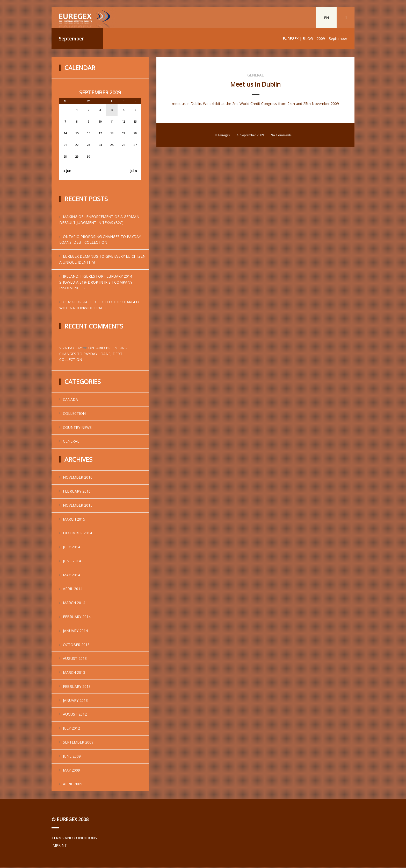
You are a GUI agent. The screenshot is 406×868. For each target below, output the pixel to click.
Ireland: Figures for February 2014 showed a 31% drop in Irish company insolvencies (96, 283)
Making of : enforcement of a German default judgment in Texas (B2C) (99, 220)
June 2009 (72, 757)
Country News (77, 428)
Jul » (134, 171)
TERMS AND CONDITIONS (74, 838)
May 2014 (71, 575)
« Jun (67, 171)
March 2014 (74, 603)
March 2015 (74, 520)
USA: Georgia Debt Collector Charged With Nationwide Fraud (99, 305)
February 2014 (77, 617)
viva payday (71, 348)
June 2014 (72, 561)
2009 (321, 39)
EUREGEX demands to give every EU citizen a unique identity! (102, 260)
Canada (70, 400)
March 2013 (74, 673)
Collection (74, 414)
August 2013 (75, 659)
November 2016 (78, 478)
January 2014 (75, 631)
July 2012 (71, 729)
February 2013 (77, 687)
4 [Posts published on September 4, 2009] (112, 110)
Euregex (224, 136)
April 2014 (73, 589)
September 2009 (78, 743)
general (71, 442)
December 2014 (77, 533)
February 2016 (77, 492)
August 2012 (75, 715)
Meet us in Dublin (255, 85)
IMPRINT (59, 846)
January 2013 (75, 701)
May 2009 (71, 771)
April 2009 (73, 785)
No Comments (281, 136)
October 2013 (76, 645)
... (173, 112)
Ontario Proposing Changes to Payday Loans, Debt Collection (100, 240)
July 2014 (71, 547)
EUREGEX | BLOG (298, 39)
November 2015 (78, 506)
